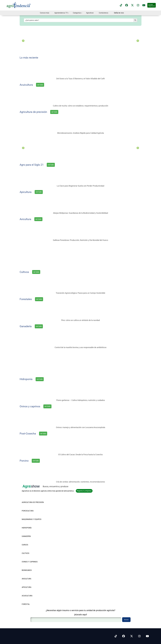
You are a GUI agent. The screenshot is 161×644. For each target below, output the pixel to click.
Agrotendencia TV (61, 13)
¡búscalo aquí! (81, 615)
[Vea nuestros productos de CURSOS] (33, 541)
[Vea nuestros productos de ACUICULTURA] (33, 592)
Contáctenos (103, 13)
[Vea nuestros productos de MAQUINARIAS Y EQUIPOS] (33, 516)
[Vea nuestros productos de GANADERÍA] (33, 533)
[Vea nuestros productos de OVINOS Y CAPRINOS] (33, 558)
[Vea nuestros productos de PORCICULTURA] (33, 507)
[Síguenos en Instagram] (139, 636)
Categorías (77, 13)
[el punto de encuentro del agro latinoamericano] (81, 255)
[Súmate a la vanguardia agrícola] (81, 362)
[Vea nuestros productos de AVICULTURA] (33, 575)
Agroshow (90, 13)
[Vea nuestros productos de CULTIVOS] (33, 550)
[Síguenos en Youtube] (147, 636)
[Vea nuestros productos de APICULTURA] (33, 584)
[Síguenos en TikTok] (121, 5)
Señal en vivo (119, 13)
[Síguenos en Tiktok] (116, 636)
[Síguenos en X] (132, 5)
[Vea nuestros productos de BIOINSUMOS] (33, 567)
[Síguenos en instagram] (138, 5)
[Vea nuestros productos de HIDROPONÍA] (33, 524)
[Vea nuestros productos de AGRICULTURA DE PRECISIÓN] (33, 499)
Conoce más (45, 13)
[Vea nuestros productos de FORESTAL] (33, 601)
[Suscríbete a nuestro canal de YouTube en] (144, 5)
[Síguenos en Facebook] (127, 5)
